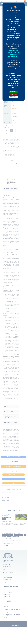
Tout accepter (14, 92)
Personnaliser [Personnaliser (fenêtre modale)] (14, 97)
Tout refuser (14, 94)
